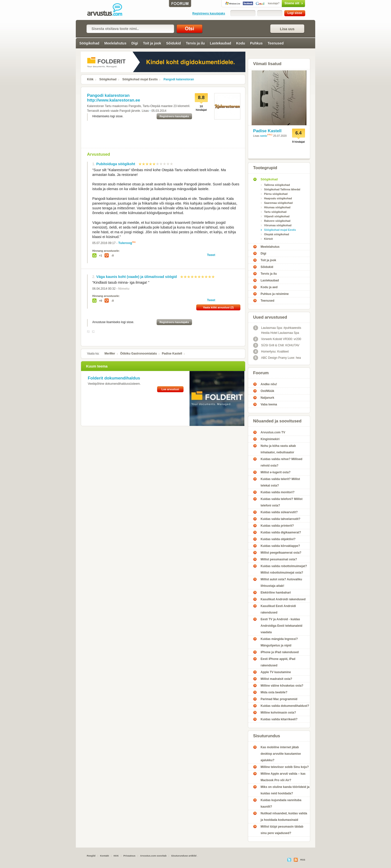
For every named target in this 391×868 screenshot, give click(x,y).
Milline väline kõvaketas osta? (282, 686)
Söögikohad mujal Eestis (140, 79)
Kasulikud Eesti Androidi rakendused (278, 609)
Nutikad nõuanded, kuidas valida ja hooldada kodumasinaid (284, 817)
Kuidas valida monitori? (278, 492)
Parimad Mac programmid (279, 699)
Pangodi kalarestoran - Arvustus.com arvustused (108, 10)
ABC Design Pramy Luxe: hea (277, 358)
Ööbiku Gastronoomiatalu (139, 354)
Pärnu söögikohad (276, 194)
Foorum (261, 373)
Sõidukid (173, 43)
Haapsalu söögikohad (278, 198)
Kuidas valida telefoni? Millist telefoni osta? (282, 502)
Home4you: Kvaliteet (271, 352)
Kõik (90, 79)
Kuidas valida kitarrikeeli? (279, 719)
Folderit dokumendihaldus (114, 378)
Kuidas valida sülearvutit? (279, 512)
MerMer (110, 354)
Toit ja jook (152, 43)
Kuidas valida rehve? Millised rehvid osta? (281, 462)
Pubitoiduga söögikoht (116, 164)
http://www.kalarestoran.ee (114, 100)
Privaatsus (130, 856)
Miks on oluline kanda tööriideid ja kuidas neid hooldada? (285, 790)
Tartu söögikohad (275, 212)
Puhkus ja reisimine (275, 294)
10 (172, 164)
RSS (303, 860)
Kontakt (104, 856)
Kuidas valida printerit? (277, 526)
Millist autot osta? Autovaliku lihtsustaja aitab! (281, 583)
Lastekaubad (220, 43)
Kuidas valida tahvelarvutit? (280, 519)
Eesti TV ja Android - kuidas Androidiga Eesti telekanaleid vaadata (281, 626)
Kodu (241, 43)
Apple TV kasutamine (276, 672)
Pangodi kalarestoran (179, 79)
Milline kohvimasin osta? (278, 713)
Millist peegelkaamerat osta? (281, 553)
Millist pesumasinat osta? (279, 559)
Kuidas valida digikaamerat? (281, 532)
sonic (264, 136)
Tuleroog (125, 243)
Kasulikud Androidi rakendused (283, 599)
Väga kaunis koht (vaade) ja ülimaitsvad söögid (137, 277)
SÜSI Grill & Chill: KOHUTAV (276, 345)
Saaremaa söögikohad (278, 203)
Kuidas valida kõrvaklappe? (280, 546)
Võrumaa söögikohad (278, 225)
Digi (135, 43)
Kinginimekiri (270, 439)
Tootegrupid (265, 168)
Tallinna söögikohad (277, 185)
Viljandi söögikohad (277, 216)
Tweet (211, 255)
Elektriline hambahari (276, 593)
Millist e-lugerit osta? (276, 472)
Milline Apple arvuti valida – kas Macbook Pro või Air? (283, 777)
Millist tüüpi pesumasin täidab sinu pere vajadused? (282, 830)
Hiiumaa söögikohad (277, 207)
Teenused (276, 43)
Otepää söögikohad (277, 234)
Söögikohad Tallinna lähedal (282, 189)
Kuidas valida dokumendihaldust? (285, 706)
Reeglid (91, 856)
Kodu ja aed (269, 287)
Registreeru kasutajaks (209, 13)
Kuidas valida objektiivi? (278, 539)
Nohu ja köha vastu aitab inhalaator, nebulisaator (278, 449)
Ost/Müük (267, 391)
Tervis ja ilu (195, 43)
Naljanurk (267, 398)
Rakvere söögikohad (277, 221)
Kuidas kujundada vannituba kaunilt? (281, 803)
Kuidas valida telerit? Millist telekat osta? (280, 482)
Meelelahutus (115, 43)
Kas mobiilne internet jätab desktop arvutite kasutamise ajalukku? (281, 754)
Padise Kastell (172, 354)
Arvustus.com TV (273, 432)
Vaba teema (269, 404)
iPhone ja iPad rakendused (280, 652)
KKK (116, 856)
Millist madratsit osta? (276, 679)
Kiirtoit (268, 239)
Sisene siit (283, 3)
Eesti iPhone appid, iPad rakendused (278, 662)
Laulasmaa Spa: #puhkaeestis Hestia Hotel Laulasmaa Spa (277, 330)
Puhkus (256, 43)
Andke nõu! (269, 384)
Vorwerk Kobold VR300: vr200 (277, 339)
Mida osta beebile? (274, 692)
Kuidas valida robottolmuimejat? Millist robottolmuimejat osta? (284, 569)
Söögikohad (89, 43)
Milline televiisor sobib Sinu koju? (285, 767)
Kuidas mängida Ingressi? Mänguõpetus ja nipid (279, 642)
